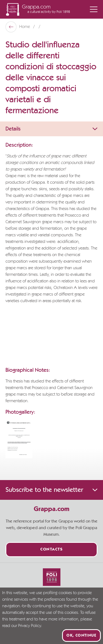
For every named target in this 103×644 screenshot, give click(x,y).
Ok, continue (81, 636)
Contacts (51, 550)
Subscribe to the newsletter (51, 490)
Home (25, 27)
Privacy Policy (30, 626)
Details (51, 129)
